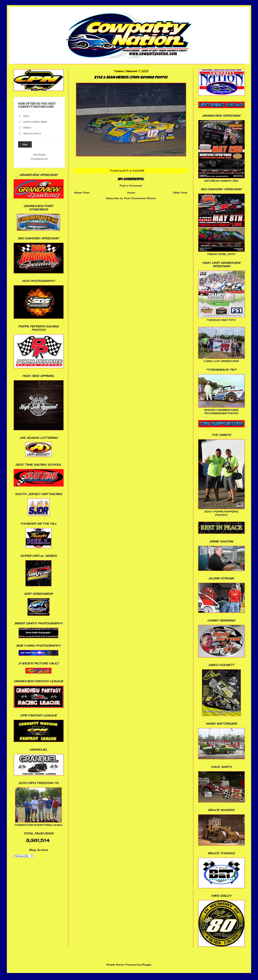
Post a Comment (131, 186)
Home (131, 193)
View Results (39, 155)
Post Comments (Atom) (140, 198)
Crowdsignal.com (39, 159)
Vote (25, 144)
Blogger (147, 965)
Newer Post (82, 193)
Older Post (180, 193)
